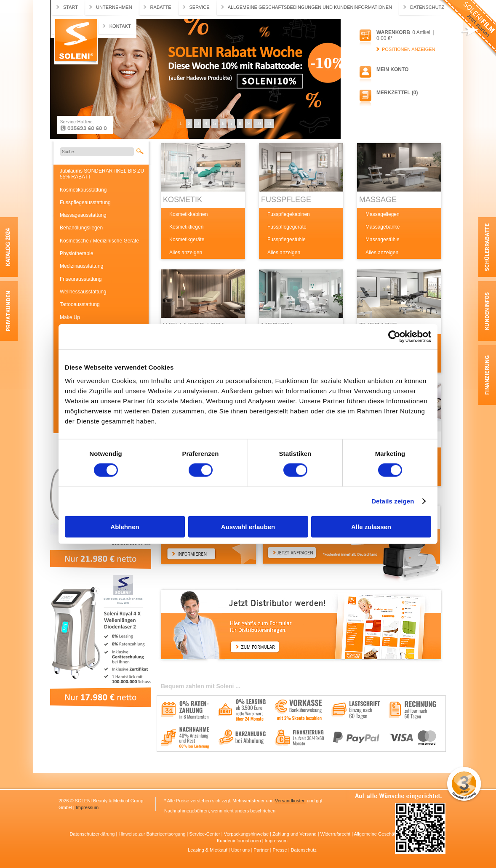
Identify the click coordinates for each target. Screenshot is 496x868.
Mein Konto (392, 69)
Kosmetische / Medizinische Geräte (99, 241)
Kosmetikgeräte (187, 240)
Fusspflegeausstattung (85, 202)
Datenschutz (427, 7)
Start (71, 7)
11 (269, 123)
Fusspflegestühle (287, 240)
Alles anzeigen (186, 253)
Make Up (70, 317)
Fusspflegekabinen (289, 214)
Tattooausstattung (80, 304)
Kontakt (120, 26)
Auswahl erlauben (248, 526)
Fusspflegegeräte (287, 227)
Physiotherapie (76, 253)
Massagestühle (383, 240)
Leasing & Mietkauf (208, 850)
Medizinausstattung (81, 266)
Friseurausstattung (81, 279)
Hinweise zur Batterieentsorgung (152, 834)
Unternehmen (114, 7)
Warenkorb (393, 32)
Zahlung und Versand (295, 834)
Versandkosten (290, 801)
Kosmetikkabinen (188, 214)
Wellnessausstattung (83, 292)
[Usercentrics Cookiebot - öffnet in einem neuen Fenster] (394, 337)
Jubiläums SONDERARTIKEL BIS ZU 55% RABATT (102, 174)
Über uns (241, 850)
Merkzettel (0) (397, 93)
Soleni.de (76, 42)
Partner (262, 850)
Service (200, 7)
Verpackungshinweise (247, 834)
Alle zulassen (371, 526)
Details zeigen (393, 501)
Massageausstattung (83, 215)
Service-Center (205, 834)
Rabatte (161, 7)
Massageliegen (383, 214)
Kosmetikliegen (186, 227)
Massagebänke (383, 227)
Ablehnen (125, 526)
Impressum (87, 807)
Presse (280, 850)
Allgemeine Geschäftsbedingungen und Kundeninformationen (310, 7)
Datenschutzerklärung (93, 834)
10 (258, 123)
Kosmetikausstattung (83, 190)
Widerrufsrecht (336, 834)
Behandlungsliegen (81, 228)
